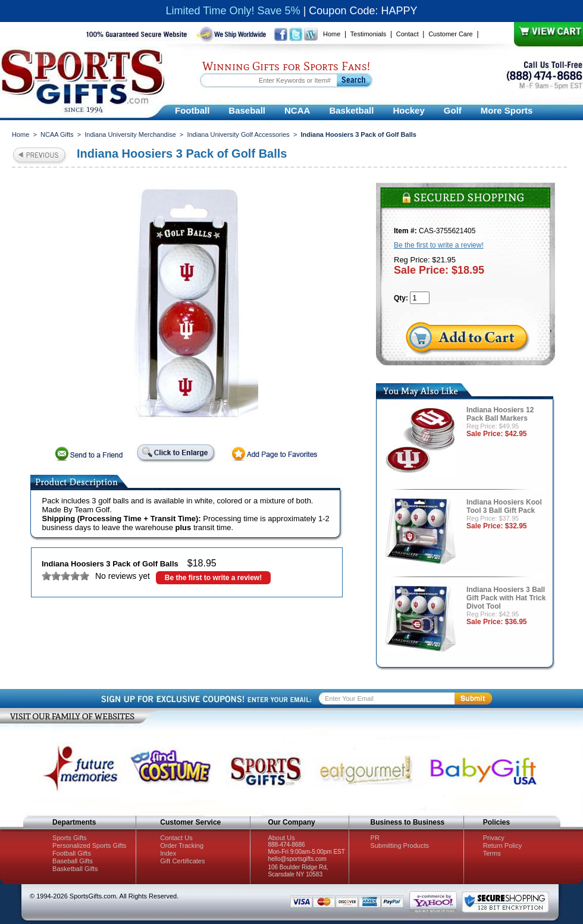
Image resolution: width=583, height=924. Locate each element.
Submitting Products (400, 845)
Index (168, 853)
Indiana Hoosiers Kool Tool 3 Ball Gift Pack (504, 506)
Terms (492, 853)
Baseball (247, 110)
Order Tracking (182, 845)
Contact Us (176, 838)
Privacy (494, 838)
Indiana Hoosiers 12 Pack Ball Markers (500, 414)
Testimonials (369, 34)
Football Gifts (72, 853)
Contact (408, 34)
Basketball (351, 110)
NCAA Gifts (57, 134)
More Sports (507, 110)
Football (192, 110)
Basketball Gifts (75, 869)
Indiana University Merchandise (130, 134)
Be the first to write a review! (213, 578)
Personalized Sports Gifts (89, 845)
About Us (281, 838)
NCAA (297, 110)
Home (332, 34)
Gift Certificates (182, 861)
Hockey (408, 110)
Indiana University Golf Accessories (238, 134)
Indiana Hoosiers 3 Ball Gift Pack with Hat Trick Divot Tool (506, 598)
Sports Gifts (69, 838)
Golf (453, 110)
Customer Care (451, 34)
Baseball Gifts (73, 861)
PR (375, 838)
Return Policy (502, 845)
